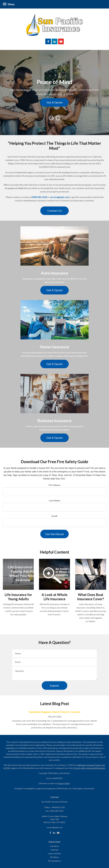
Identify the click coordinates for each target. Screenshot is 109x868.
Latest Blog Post (55, 704)
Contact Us (55, 211)
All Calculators (54, 861)
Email (54, 516)
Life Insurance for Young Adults (18, 597)
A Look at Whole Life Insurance (54, 597)
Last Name (54, 500)
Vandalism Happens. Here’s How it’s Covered (54, 712)
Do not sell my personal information (90, 768)
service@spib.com (60, 197)
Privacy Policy (64, 783)
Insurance (55, 846)
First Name (54, 485)
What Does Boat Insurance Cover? (91, 597)
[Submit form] (54, 534)
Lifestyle (54, 850)
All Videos (55, 857)
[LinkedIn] (54, 833)
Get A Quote (54, 102)
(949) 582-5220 (39, 197)
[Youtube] (58, 833)
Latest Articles (55, 853)
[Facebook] (50, 833)
